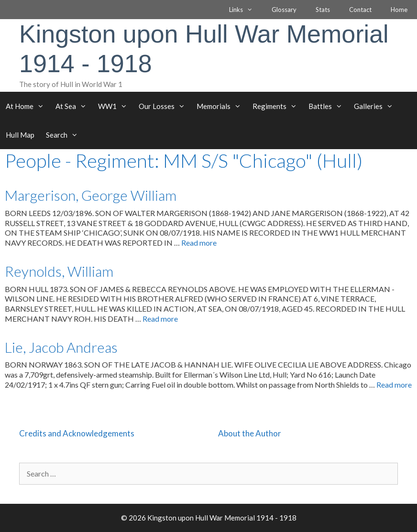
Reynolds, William (59, 271)
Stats (323, 10)
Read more (199, 243)
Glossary (284, 10)
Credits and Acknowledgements (77, 433)
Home (399, 10)
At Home (28, 106)
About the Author (250, 433)
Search (65, 135)
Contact (360, 10)
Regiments (278, 106)
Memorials (222, 106)
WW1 (115, 106)
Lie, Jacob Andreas (61, 347)
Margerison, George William (91, 195)
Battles (328, 106)
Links (246, 10)
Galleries (376, 106)
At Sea (74, 106)
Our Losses (165, 106)
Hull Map (20, 135)
